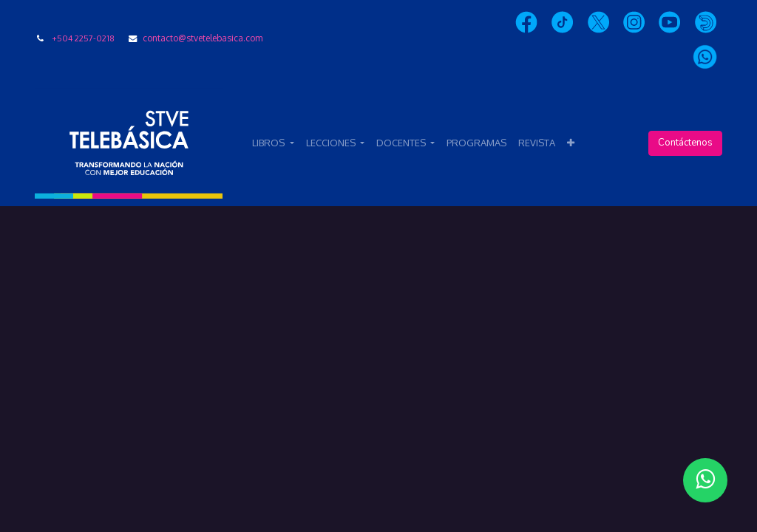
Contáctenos (685, 143)
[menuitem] (476, 143)
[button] (571, 143)
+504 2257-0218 (83, 38)
